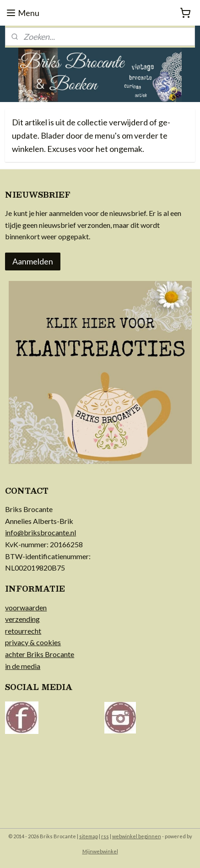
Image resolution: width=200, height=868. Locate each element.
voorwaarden (26, 607)
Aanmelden (33, 261)
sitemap (89, 836)
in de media (23, 666)
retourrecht (23, 631)
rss (105, 836)
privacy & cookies (33, 642)
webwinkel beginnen (137, 836)
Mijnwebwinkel (100, 851)
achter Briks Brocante (40, 654)
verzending (22, 619)
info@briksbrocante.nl (41, 532)
